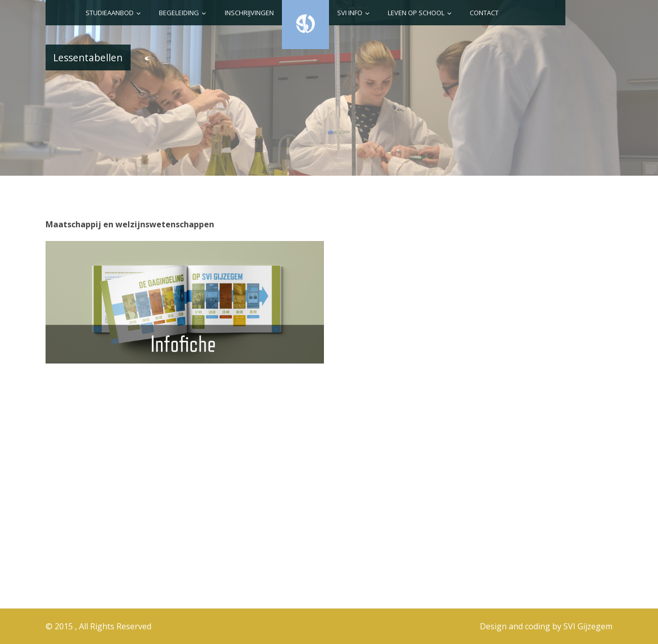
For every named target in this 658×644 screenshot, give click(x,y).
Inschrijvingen (249, 13)
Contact (484, 13)
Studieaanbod (110, 13)
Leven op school (416, 13)
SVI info (350, 13)
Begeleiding (179, 13)
